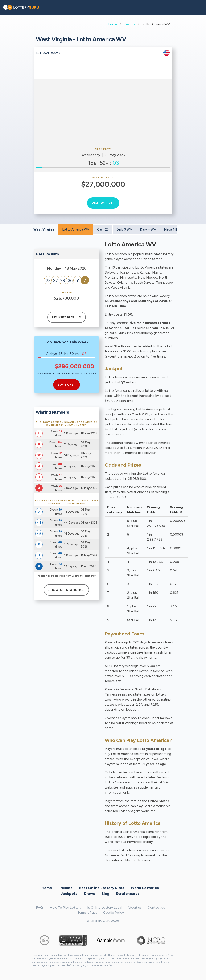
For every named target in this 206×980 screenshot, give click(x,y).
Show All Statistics (66, 590)
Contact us (156, 907)
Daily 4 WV (148, 229)
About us (135, 907)
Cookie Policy (114, 913)
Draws (89, 894)
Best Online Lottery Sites (102, 888)
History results (67, 317)
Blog (105, 894)
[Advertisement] (103, 113)
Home (113, 24)
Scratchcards (128, 894)
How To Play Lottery (65, 907)
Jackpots (69, 894)
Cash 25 (103, 229)
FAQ (39, 907)
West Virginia (44, 229)
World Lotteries (145, 888)
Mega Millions (174, 229)
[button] (200, 7)
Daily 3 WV (124, 229)
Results (129, 24)
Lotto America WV (76, 229)
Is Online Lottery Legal (104, 907)
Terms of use (87, 913)
